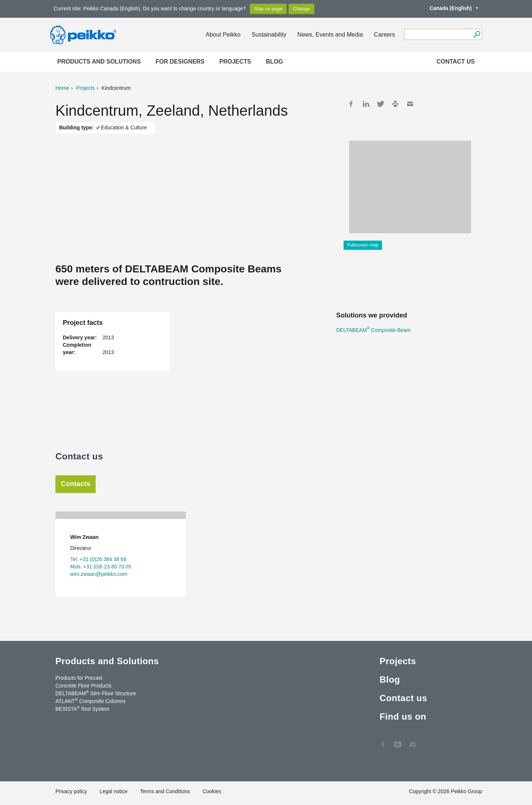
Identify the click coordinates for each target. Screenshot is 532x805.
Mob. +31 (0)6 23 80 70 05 (101, 567)
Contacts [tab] (76, 484)
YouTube (398, 741)
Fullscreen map (363, 245)
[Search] (477, 34)
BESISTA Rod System (82, 709)
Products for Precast (79, 678)
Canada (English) (450, 8)
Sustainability (269, 35)
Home (62, 88)
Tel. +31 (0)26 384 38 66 (98, 559)
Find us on (403, 716)
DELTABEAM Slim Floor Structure (96, 693)
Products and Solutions (99, 62)
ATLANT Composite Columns (91, 701)
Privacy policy (71, 791)
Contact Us (413, 741)
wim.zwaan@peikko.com (99, 574)
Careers (384, 35)
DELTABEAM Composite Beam (374, 330)
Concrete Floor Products (83, 686)
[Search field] (438, 35)
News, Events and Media (330, 35)
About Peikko (223, 35)
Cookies (212, 791)
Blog (274, 62)
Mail (410, 104)
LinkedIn (366, 104)
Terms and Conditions (165, 791)
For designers (180, 62)
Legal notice (113, 791)
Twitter (381, 104)
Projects (235, 62)
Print (395, 104)
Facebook (351, 104)
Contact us (456, 62)
